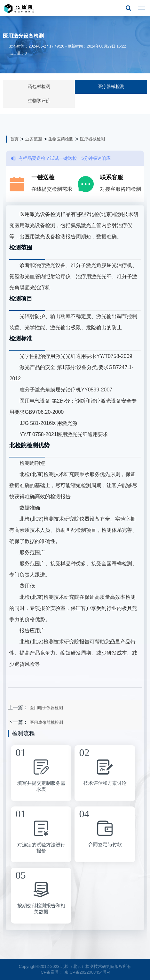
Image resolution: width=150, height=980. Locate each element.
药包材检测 (39, 86)
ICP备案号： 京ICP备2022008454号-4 (75, 972)
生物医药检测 (61, 139)
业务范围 (34, 139)
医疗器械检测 (111, 86)
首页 (14, 139)
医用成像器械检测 (46, 722)
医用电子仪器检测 (46, 708)
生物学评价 (39, 100)
